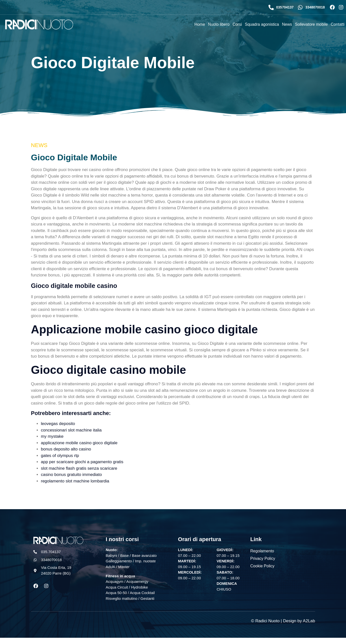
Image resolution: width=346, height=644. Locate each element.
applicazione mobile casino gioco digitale (79, 443)
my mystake (52, 436)
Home (200, 24)
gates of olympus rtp (60, 456)
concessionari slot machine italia (71, 430)
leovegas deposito (58, 424)
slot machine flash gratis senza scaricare (79, 468)
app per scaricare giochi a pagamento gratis (82, 462)
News (287, 24)
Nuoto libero (219, 24)
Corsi (237, 24)
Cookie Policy (262, 566)
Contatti (338, 24)
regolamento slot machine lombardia (75, 481)
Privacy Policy (263, 558)
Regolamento (262, 551)
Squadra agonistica (262, 24)
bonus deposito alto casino (66, 449)
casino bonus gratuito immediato (71, 475)
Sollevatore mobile (311, 24)
